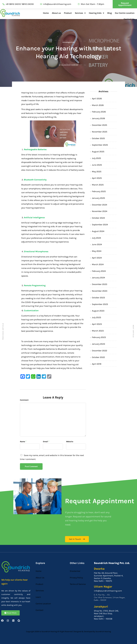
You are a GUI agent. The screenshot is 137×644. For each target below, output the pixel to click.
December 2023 (99, 284)
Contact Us (129, 19)
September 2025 (100, 145)
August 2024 (98, 231)
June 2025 (97, 165)
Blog (110, 13)
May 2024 (97, 251)
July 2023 (96, 317)
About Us (40, 578)
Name (22, 442)
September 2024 (100, 225)
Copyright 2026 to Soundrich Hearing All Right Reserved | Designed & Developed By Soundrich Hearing (68, 632)
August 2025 (98, 152)
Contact (40, 610)
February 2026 (99, 112)
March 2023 (98, 331)
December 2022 (99, 351)
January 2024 (98, 278)
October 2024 (98, 218)
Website (70, 442)
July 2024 (96, 238)
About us (56, 13)
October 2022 (98, 357)
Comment (24, 400)
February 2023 (99, 337)
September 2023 (100, 304)
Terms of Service (78, 584)
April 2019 (97, 364)
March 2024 (98, 264)
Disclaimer (75, 571)
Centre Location (43, 604)
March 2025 (98, 185)
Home (46, 13)
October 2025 (98, 138)
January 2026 (98, 118)
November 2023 (100, 291)
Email (45, 442)
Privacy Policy (76, 578)
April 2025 (97, 178)
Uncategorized (68, 42)
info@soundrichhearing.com (108, 591)
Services (80, 13)
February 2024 (99, 271)
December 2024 (99, 205)
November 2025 (100, 132)
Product (68, 13)
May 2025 (97, 172)
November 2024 (100, 211)
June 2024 (97, 244)
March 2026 (98, 105)
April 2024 (97, 258)
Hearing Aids (96, 13)
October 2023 (98, 298)
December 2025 (99, 125)
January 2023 (98, 344)
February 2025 (99, 191)
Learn (38, 597)
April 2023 (97, 324)
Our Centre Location (125, 13)
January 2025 (98, 198)
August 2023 (98, 311)
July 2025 (96, 158)
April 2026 (97, 99)
